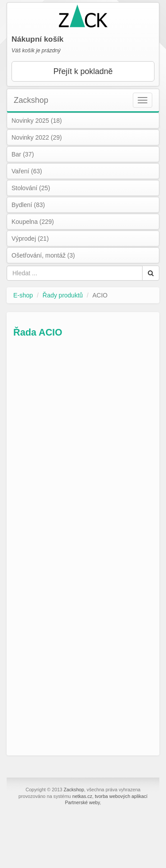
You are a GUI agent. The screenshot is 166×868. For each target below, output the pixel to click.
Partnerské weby (83, 802)
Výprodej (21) (30, 239)
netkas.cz (82, 796)
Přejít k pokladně (83, 71)
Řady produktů (63, 295)
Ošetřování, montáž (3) (43, 255)
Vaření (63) (27, 171)
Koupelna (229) (33, 222)
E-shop (23, 295)
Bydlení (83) (28, 205)
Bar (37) (23, 154)
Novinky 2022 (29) (37, 137)
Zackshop (31, 100)
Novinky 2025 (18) (37, 121)
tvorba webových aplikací (121, 796)
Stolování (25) (31, 188)
